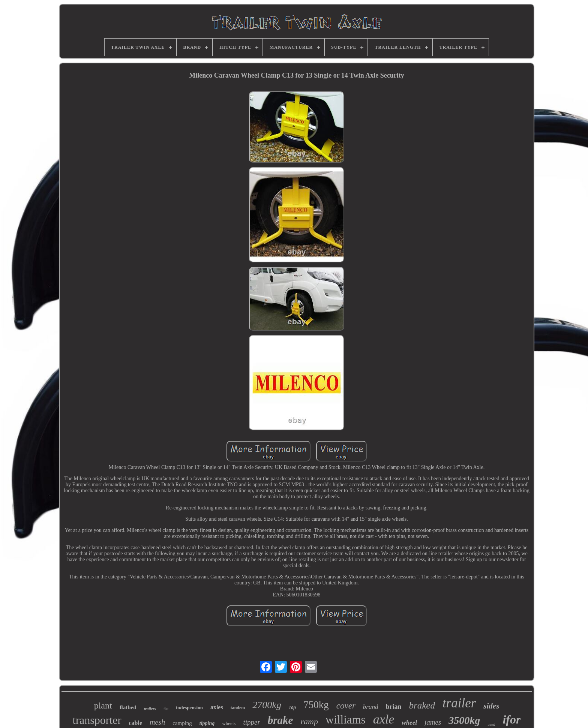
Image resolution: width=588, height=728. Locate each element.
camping (182, 723)
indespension (189, 708)
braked (422, 705)
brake (280, 720)
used (491, 724)
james (433, 722)
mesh (157, 722)
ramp (309, 721)
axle (384, 719)
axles (217, 707)
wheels (229, 723)
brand (371, 707)
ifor (511, 719)
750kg (316, 705)
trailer (459, 703)
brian (393, 707)
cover (346, 706)
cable (136, 723)
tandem (238, 708)
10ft (292, 708)
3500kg (464, 720)
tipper (251, 722)
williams (346, 720)
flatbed (128, 707)
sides (491, 706)
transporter (97, 720)
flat (166, 709)
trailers (150, 709)
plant (103, 706)
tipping (207, 723)
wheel (409, 723)
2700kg (267, 705)
